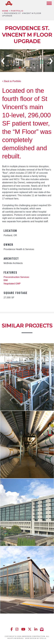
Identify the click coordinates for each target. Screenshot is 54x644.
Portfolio (17, 11)
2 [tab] (23, 68)
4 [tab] (31, 68)
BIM (6, 280)
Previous (3, 61)
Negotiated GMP (12, 284)
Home (5, 11)
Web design (31, 638)
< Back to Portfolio (12, 81)
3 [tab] (27, 68)
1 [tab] (20, 68)
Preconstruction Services (16, 277)
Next (51, 61)
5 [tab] (35, 68)
